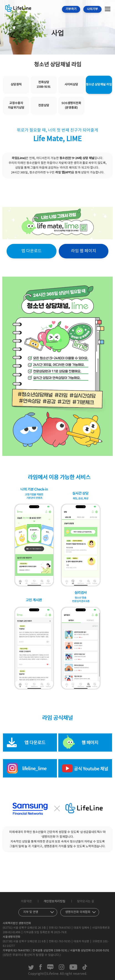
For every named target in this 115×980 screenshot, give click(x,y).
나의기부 (92, 9)
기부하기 (71, 9)
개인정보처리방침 (54, 901)
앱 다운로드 (32, 251)
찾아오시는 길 (86, 901)
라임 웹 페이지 (84, 251)
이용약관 (26, 901)
